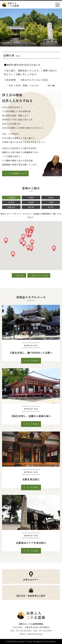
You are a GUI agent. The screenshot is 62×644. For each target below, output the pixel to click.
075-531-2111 (22, 631)
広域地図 (11, 198)
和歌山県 (11, 207)
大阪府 (51, 198)
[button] (6, 241)
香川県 (51, 207)
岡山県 (31, 207)
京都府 (31, 198)
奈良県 (11, 202)
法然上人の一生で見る (40, 275)
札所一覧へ (20, 275)
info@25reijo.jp (35, 634)
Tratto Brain (50, 641)
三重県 (51, 202)
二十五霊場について (17, 173)
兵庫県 (31, 202)
